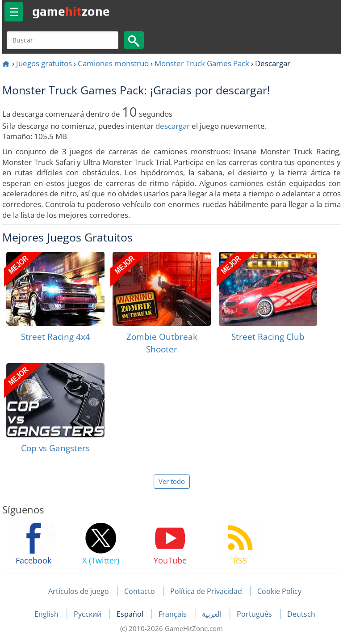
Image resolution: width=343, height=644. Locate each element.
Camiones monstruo (113, 63)
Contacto (140, 591)
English (47, 614)
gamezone (71, 11)
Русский (88, 614)
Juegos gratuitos (44, 63)
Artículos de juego (79, 591)
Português (255, 614)
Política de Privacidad (206, 591)
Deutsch (301, 614)
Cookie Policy (279, 591)
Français (174, 614)
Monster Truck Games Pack (202, 63)
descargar (173, 126)
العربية (213, 614)
